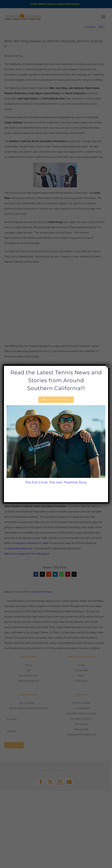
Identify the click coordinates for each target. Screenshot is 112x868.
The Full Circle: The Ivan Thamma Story (56, 482)
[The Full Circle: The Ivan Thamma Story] (56, 442)
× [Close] (108, 366)
